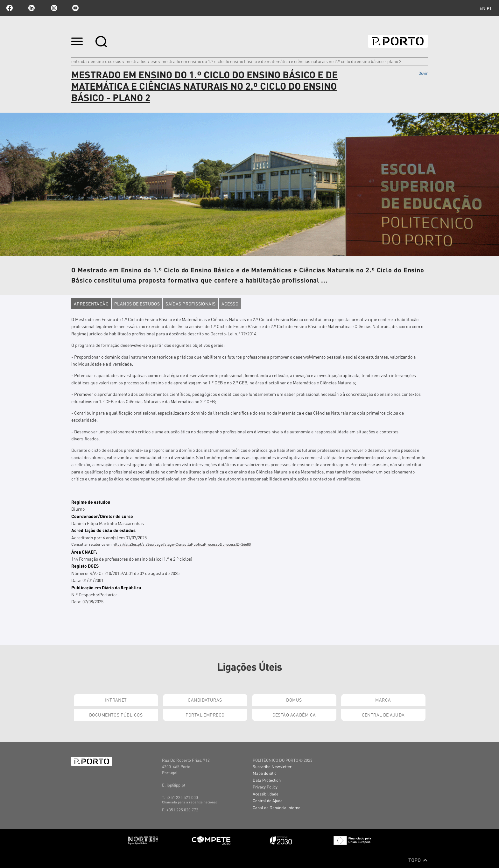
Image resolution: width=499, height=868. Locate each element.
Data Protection (267, 780)
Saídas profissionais (190, 304)
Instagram (53, 8)
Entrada (79, 61)
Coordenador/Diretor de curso (102, 516)
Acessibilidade (266, 794)
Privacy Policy (265, 787)
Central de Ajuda (383, 715)
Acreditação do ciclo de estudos (103, 530)
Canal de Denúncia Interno (277, 807)
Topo (418, 860)
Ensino (97, 61)
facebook (10, 8)
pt (489, 8)
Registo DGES (85, 566)
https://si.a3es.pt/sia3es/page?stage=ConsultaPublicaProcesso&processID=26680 (182, 544)
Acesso (230, 304)
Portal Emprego (205, 715)
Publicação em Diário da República (106, 587)
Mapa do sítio (265, 773)
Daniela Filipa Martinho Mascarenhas (108, 523)
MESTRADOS (136, 61)
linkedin (32, 8)
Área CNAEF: (84, 552)
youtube (75, 8)
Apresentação (91, 304)
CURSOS (115, 61)
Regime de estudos (91, 502)
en (482, 8)
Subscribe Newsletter (272, 766)
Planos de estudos (137, 304)
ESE (154, 61)
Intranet (116, 700)
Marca (383, 700)
